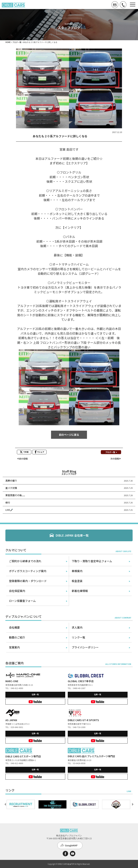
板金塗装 (77, 581)
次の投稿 (115, 459)
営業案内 (14, 647)
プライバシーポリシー (85, 647)
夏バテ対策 (11, 488)
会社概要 (14, 627)
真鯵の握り (11, 481)
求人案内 (77, 627)
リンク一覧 (78, 637)
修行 (8, 503)
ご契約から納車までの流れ (25, 561)
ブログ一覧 (17, 42)
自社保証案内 (17, 591)
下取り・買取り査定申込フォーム (92, 561)
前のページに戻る (69, 435)
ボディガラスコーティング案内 (28, 571)
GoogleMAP (71, 845)
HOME (8, 42)
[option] (21, 804)
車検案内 (77, 571)
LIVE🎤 (9, 510)
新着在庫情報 (80, 591)
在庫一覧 (35, 694)
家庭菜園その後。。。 (16, 495)
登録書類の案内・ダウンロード (28, 581)
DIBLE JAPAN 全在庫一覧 (72, 535)
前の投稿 (23, 459)
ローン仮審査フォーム (22, 601)
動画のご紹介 (17, 637)
